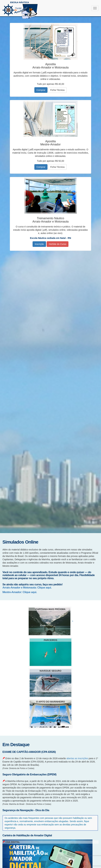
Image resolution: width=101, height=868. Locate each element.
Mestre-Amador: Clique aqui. (20, 592)
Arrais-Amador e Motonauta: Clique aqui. (27, 588)
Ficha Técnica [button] (57, 90)
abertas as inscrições (77, 758)
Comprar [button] (41, 90)
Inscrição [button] (39, 244)
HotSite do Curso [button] (58, 244)
